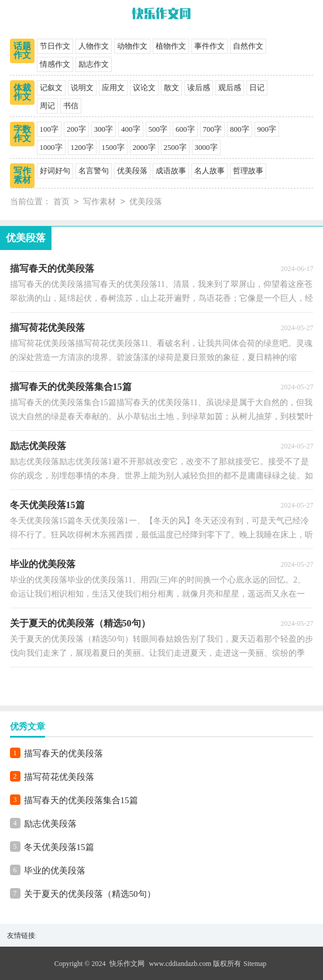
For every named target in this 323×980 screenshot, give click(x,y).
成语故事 (171, 171)
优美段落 (132, 171)
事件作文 (209, 46)
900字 (267, 129)
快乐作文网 (127, 964)
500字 (158, 129)
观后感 (230, 88)
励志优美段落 (50, 824)
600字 (185, 129)
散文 (171, 88)
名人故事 (209, 171)
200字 (76, 129)
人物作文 (94, 46)
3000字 (206, 147)
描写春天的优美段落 (63, 753)
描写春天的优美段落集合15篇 (81, 800)
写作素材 (22, 175)
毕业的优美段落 (55, 871)
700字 (213, 129)
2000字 (144, 147)
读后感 (199, 88)
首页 (61, 202)
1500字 (113, 147)
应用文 (113, 88)
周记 (47, 106)
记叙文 (51, 88)
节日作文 (55, 46)
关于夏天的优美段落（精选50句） (90, 894)
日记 (257, 88)
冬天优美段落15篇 (59, 847)
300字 (104, 129)
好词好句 (55, 171)
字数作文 (22, 134)
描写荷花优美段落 (59, 777)
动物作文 (132, 46)
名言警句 (94, 171)
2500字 (175, 147)
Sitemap (255, 964)
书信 (71, 106)
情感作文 (55, 64)
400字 (131, 129)
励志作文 (94, 64)
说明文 (82, 88)
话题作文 (22, 51)
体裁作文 (22, 92)
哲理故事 (248, 171)
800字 (240, 129)
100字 (49, 129)
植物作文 (171, 46)
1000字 (51, 147)
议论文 (144, 88)
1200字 (82, 147)
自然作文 (248, 46)
